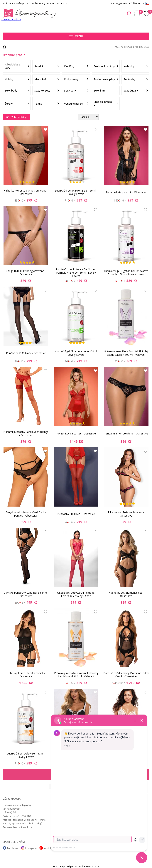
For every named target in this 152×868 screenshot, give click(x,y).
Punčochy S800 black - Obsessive (26, 353)
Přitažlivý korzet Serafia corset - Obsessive (26, 675)
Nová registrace (118, 3)
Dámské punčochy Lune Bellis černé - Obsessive (26, 594)
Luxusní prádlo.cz (11, 19)
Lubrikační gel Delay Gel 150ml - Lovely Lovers (26, 755)
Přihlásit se (135, 3)
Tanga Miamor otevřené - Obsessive (126, 433)
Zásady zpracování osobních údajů (23, 823)
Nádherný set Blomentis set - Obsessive (126, 594)
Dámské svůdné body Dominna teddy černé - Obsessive (126, 675)
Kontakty (63, 3)
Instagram (31, 848)
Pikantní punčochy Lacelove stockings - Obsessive (26, 433)
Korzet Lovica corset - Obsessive (76, 433)
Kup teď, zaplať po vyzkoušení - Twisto (24, 820)
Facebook (13, 848)
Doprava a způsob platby (17, 805)
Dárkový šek (10, 812)
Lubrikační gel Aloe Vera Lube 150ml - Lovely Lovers (76, 353)
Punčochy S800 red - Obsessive (76, 514)
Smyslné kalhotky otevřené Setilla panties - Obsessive (26, 514)
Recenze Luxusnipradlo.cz (17, 827)
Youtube (49, 848)
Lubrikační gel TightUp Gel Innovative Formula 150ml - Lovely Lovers (126, 273)
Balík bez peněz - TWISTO (17, 816)
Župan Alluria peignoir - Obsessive (126, 192)
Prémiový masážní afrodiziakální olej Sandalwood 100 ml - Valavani (76, 675)
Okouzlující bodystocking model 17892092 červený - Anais (76, 594)
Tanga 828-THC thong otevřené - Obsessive (26, 273)
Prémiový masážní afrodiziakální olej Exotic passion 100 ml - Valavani (126, 353)
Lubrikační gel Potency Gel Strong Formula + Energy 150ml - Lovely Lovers (76, 273)
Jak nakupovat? (11, 809)
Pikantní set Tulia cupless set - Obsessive (126, 514)
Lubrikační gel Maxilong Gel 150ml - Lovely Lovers (76, 192)
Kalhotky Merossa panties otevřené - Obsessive (26, 192)
